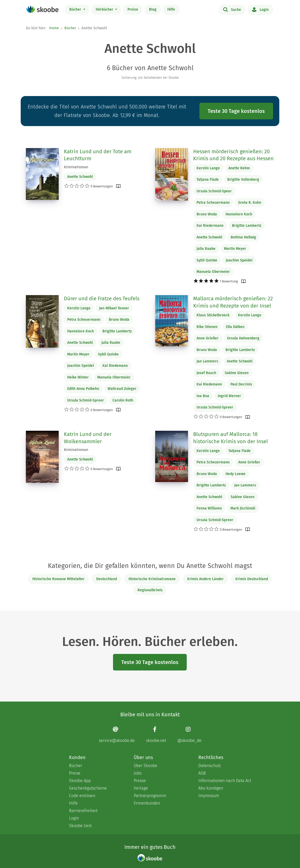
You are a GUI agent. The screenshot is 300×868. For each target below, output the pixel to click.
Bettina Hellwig (243, 237)
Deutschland (107, 579)
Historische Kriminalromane (152, 579)
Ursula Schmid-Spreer (86, 400)
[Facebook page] (156, 735)
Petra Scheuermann (213, 203)
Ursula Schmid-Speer (214, 191)
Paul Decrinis (241, 384)
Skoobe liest (80, 826)
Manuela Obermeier (213, 272)
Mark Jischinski (243, 508)
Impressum (209, 796)
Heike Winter (78, 377)
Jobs (138, 773)
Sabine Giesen (237, 373)
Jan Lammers (207, 361)
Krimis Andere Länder (205, 579)
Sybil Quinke (207, 260)
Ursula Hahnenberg (243, 338)
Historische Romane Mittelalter (58, 579)
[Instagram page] (189, 735)
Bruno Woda (207, 214)
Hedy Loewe (235, 474)
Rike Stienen (207, 327)
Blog (153, 9)
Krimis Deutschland (252, 579)
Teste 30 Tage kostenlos (236, 111)
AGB (202, 773)
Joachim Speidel (239, 260)
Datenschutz (210, 766)
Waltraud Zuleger (122, 389)
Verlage (141, 788)
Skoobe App (80, 781)
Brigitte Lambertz (247, 226)
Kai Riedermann (210, 226)
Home (54, 28)
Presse (140, 781)
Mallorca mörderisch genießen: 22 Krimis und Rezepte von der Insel (233, 302)
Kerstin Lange (208, 168)
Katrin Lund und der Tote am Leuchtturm (98, 155)
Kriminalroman (76, 167)
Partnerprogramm (150, 796)
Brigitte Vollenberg (243, 180)
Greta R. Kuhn (250, 203)
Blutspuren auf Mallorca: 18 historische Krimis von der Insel (231, 438)
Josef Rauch (206, 373)
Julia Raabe (206, 249)
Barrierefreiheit (83, 811)
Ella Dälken (235, 327)
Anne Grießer (208, 338)
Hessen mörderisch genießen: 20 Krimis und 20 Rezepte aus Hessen (233, 155)
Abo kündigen (211, 788)
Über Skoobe (145, 766)
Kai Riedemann (115, 366)
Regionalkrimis (150, 590)
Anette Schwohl (80, 177)
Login (260, 9)
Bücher (76, 9)
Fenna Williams (209, 508)
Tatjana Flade (208, 180)
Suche (232, 9)
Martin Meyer (235, 249)
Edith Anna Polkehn (83, 389)
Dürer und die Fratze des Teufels (102, 298)
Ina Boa (203, 396)
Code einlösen (82, 796)
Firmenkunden (147, 803)
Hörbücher (105, 9)
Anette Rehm (239, 168)
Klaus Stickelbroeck (213, 315)
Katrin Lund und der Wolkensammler (88, 438)
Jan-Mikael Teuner (114, 308)
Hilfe (171, 9)
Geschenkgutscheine (88, 788)
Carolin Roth (123, 400)
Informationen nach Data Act (225, 781)
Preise (133, 9)
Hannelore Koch (239, 214)
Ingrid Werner (229, 396)
